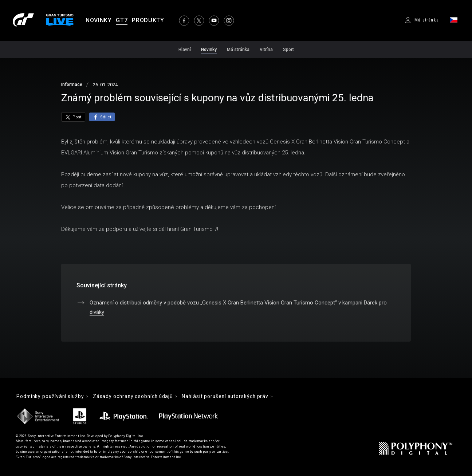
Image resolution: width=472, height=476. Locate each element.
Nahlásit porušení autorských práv (233, 397)
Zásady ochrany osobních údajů (138, 397)
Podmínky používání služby (52, 397)
